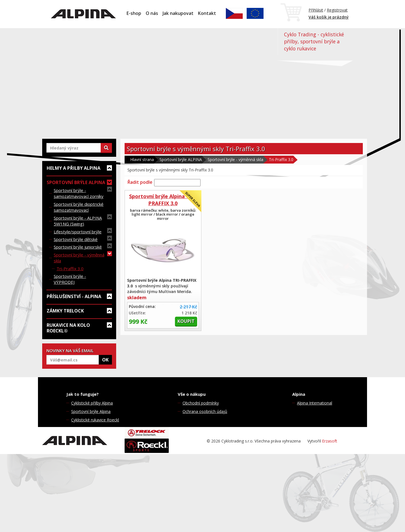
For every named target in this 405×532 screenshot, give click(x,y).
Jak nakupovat (178, 13)
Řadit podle (140, 182)
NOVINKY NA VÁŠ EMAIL (70, 350)
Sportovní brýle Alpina (91, 411)
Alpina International (315, 403)
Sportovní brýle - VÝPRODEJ (70, 279)
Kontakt (207, 13)
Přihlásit (316, 10)
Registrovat (337, 10)
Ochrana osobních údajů (205, 411)
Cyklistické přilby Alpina (92, 403)
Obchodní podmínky (201, 403)
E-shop (134, 13)
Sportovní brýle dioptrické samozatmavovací (79, 207)
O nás (152, 13)
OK (105, 360)
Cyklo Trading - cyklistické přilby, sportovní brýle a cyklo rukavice (314, 41)
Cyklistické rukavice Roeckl (95, 420)
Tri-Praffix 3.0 (70, 269)
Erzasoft (330, 441)
